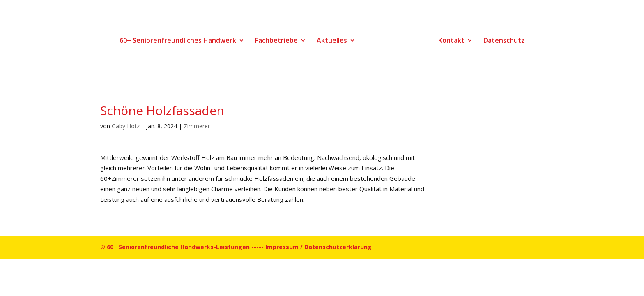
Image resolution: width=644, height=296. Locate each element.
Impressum (282, 247)
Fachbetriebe (276, 41)
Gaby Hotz (126, 126)
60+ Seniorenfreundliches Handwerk (178, 41)
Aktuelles (332, 41)
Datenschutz (504, 41)
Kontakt (451, 41)
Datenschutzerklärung (338, 247)
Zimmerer (197, 126)
